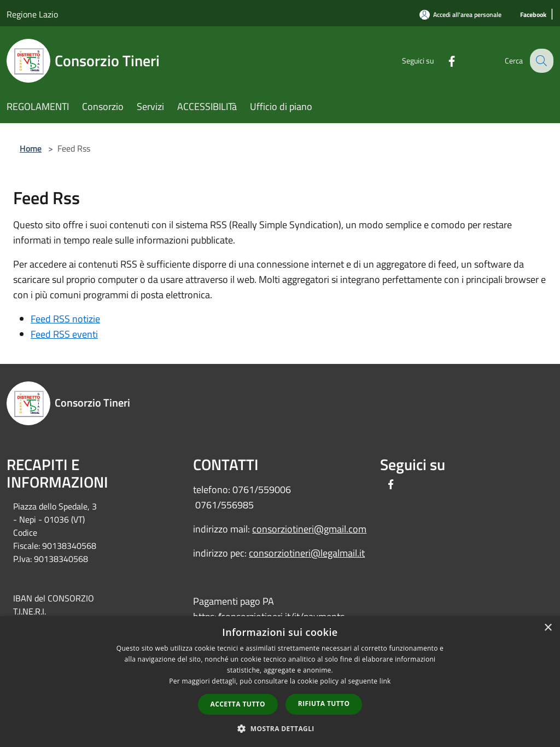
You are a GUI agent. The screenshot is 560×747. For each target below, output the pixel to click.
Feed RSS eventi (64, 334)
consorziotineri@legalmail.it (307, 553)
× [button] (548, 628)
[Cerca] (540, 61)
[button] (280, 728)
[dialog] (280, 682)
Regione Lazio (32, 14)
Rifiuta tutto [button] (324, 703)
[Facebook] (533, 15)
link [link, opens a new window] (385, 681)
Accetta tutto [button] (238, 704)
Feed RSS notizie (65, 319)
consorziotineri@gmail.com (309, 529)
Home (31, 148)
